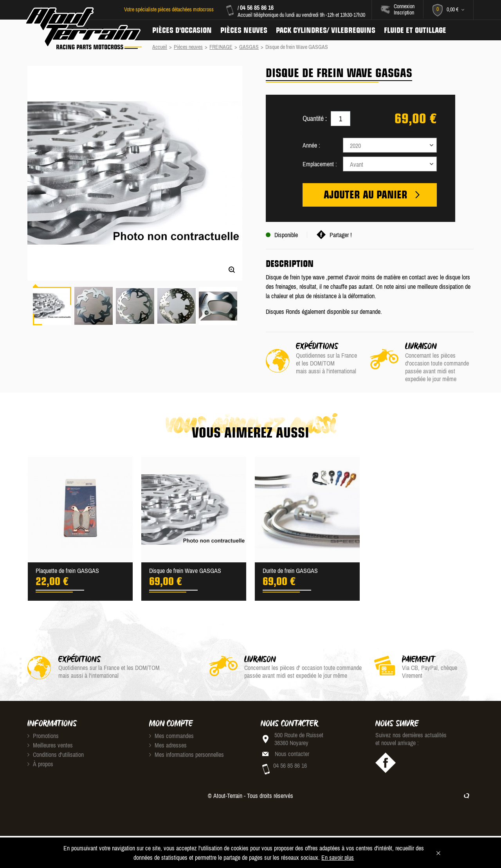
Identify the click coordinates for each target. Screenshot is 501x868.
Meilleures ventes (50, 745)
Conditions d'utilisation (56, 755)
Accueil (160, 47)
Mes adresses (168, 745)
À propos (40, 764)
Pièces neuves (244, 30)
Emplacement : (320, 164)
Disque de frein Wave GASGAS (185, 571)
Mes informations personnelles (187, 755)
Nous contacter (292, 754)
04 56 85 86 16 (257, 7)
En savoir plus (338, 857)
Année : (311, 145)
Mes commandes (171, 736)
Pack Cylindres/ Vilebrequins (326, 30)
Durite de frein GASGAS (290, 571)
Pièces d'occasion (182, 30)
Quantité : (315, 118)
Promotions (43, 736)
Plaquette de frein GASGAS (67, 571)
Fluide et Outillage (415, 30)
